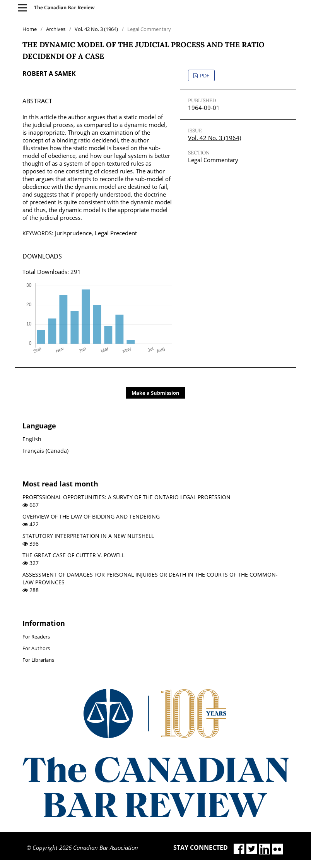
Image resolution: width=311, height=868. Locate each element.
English (32, 439)
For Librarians (38, 660)
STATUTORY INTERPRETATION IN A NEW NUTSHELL (88, 536)
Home (30, 29)
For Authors (36, 648)
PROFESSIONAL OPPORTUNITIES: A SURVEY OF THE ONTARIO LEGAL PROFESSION (126, 497)
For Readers (36, 637)
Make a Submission (155, 393)
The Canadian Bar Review (64, 8)
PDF (204, 75)
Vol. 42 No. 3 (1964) (96, 29)
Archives (56, 29)
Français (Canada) (45, 451)
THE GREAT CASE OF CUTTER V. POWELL (73, 555)
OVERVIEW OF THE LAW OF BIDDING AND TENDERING (91, 516)
